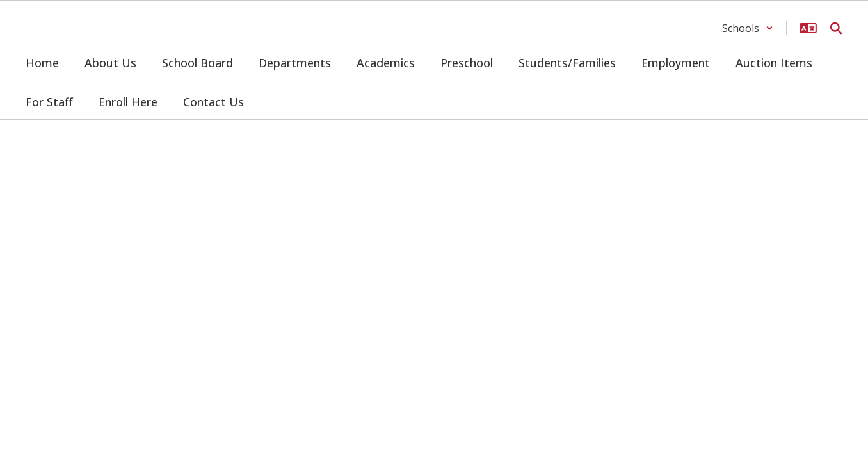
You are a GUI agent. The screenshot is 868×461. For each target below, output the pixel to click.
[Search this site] (836, 28)
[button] (748, 28)
